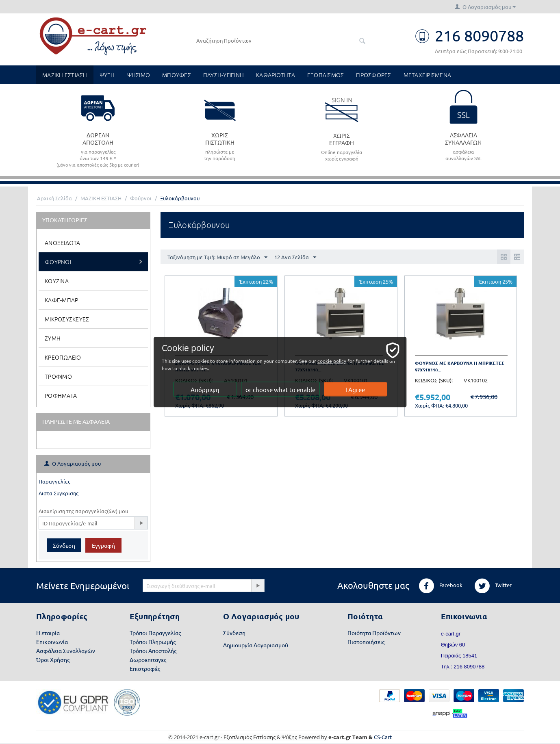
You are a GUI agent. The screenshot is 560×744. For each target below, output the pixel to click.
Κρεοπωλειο (63, 357)
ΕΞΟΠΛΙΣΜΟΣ (326, 75)
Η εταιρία (48, 633)
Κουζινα (57, 281)
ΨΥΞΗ (107, 75)
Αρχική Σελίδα (54, 198)
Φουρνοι (58, 262)
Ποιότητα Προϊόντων (374, 633)
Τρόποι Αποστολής (153, 651)
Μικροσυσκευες (67, 319)
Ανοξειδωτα (63, 243)
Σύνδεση (64, 545)
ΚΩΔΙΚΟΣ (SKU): (434, 380)
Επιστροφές (145, 668)
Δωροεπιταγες (148, 659)
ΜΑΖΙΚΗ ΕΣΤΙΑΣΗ (65, 75)
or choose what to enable (280, 389)
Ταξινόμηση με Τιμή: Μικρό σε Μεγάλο (217, 258)
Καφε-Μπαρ (61, 300)
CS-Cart (383, 737)
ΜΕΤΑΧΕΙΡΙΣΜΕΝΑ (428, 75)
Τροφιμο (58, 376)
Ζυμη (53, 338)
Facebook (441, 586)
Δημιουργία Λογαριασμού (256, 645)
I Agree (356, 389)
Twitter (493, 586)
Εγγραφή (103, 545)
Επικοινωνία (52, 642)
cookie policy (332, 361)
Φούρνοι (141, 198)
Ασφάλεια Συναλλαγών (66, 651)
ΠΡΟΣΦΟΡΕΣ (373, 75)
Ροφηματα (61, 395)
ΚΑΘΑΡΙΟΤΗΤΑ (276, 75)
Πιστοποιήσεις (366, 642)
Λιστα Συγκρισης (59, 493)
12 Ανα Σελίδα (295, 258)
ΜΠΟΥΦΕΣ (177, 75)
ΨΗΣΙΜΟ (139, 75)
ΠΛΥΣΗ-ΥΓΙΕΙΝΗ (224, 75)
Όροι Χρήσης (53, 659)
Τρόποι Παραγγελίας (155, 633)
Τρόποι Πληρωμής (153, 642)
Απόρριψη (205, 389)
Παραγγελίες (54, 481)
